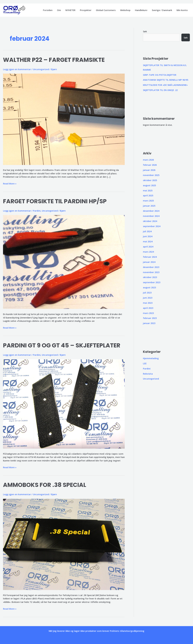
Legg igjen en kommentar (17, 69)
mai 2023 (148, 302)
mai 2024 (148, 241)
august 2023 (150, 287)
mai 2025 (148, 190)
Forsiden (48, 10)
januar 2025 (149, 205)
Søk (145, 31)
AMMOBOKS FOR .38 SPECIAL (46, 485)
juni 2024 (148, 236)
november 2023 (152, 272)
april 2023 (148, 307)
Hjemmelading (151, 358)
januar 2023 (149, 323)
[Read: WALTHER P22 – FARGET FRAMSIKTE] (64, 119)
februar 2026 (150, 165)
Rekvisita (148, 373)
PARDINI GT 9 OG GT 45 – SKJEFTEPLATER (63, 345)
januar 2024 (149, 261)
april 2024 (148, 246)
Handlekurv (141, 10)
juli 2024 (148, 231)
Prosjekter (86, 10)
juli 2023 (148, 292)
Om (59, 10)
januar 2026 (149, 170)
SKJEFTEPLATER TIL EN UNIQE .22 (161, 90)
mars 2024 (149, 251)
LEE (145, 363)
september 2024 (152, 226)
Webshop (125, 10)
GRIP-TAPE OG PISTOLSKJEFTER (160, 75)
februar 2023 (150, 317)
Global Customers (106, 10)
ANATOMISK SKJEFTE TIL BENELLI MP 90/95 (166, 80)
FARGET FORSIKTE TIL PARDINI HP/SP (56, 201)
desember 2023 (151, 266)
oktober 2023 (150, 277)
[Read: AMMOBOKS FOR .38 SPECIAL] (64, 544)
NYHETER (70, 10)
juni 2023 (148, 297)
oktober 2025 (150, 180)
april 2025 (148, 195)
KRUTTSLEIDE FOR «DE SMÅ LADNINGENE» (166, 85)
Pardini (37, 210)
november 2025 (152, 175)
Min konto (182, 10)
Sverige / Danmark (162, 10)
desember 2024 (151, 210)
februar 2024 (150, 256)
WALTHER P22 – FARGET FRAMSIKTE (55, 60)
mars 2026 (149, 160)
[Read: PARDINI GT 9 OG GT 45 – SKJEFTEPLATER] (64, 403)
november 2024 (152, 216)
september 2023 (152, 282)
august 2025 (150, 185)
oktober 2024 (150, 221)
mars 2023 (149, 312)
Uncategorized (42, 69)
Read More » (10, 184)
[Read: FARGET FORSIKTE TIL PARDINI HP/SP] (64, 262)
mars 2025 (149, 200)
